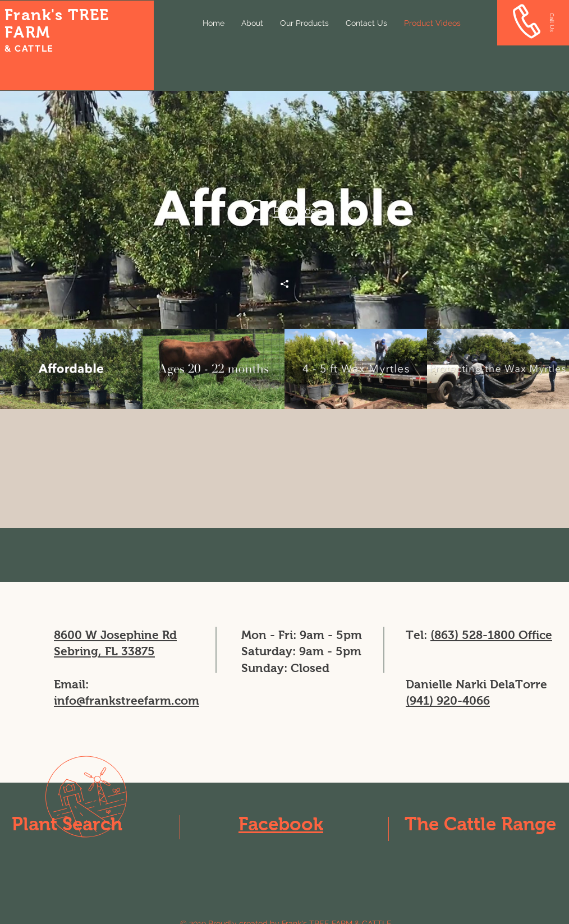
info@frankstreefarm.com (127, 700)
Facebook (281, 824)
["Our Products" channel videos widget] (284, 250)
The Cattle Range (480, 824)
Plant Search (67, 824)
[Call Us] (552, 22)
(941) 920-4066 (448, 700)
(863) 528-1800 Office (491, 635)
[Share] (284, 284)
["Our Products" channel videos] (284, 369)
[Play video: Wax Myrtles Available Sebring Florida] (285, 210)
